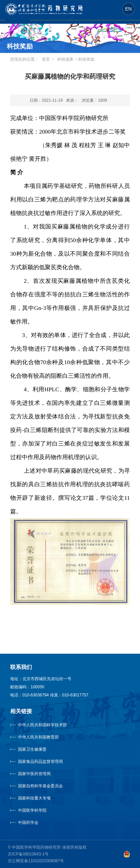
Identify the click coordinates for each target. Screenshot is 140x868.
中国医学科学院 (32, 810)
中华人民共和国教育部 (38, 737)
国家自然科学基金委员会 (40, 786)
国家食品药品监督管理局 (40, 762)
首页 (46, 59)
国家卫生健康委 (39, 749)
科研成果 (65, 59)
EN (128, 9)
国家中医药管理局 (43, 774)
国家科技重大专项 (34, 798)
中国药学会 (28, 823)
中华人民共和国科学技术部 (42, 725)
